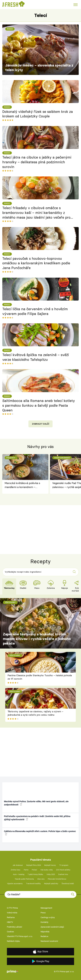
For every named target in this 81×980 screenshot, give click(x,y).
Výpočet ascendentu (15, 884)
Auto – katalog (19, 874)
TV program (64, 865)
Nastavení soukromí (49, 941)
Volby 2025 (51, 874)
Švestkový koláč (68, 884)
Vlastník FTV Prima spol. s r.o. (20, 936)
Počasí (34, 870)
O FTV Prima (12, 908)
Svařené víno (63, 874)
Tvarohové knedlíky (33, 884)
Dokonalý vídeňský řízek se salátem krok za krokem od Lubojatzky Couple (38, 114)
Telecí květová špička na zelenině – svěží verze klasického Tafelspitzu (36, 357)
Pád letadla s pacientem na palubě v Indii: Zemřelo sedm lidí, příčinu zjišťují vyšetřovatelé (37, 818)
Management (46, 908)
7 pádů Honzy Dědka (35, 874)
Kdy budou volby (47, 870)
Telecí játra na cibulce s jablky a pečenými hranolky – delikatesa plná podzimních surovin (37, 162)
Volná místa (12, 913)
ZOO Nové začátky (63, 870)
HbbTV (10, 922)
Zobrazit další (41, 424)
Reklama (11, 917)
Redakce (44, 936)
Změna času (16, 870)
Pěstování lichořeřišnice (57, 879)
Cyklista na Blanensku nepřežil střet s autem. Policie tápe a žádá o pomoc (40, 833)
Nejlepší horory (50, 865)
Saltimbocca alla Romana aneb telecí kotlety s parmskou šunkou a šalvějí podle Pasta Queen (39, 405)
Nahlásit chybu (13, 941)
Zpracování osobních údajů (52, 927)
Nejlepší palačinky (51, 884)
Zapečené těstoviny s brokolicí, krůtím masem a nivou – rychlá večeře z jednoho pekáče (37, 639)
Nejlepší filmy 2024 (34, 865)
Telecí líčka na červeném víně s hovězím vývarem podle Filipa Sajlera (35, 311)
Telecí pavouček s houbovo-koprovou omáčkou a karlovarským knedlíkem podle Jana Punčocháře (36, 263)
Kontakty (44, 922)
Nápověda (45, 932)
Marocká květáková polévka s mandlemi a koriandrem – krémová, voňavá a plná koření (23, 485)
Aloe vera (41, 879)
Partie (26, 870)
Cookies (10, 932)
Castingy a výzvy (48, 917)
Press (43, 913)
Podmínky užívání (14, 927)
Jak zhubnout (18, 865)
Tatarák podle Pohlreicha (24, 879)
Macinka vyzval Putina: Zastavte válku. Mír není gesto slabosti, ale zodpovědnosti (36, 803)
